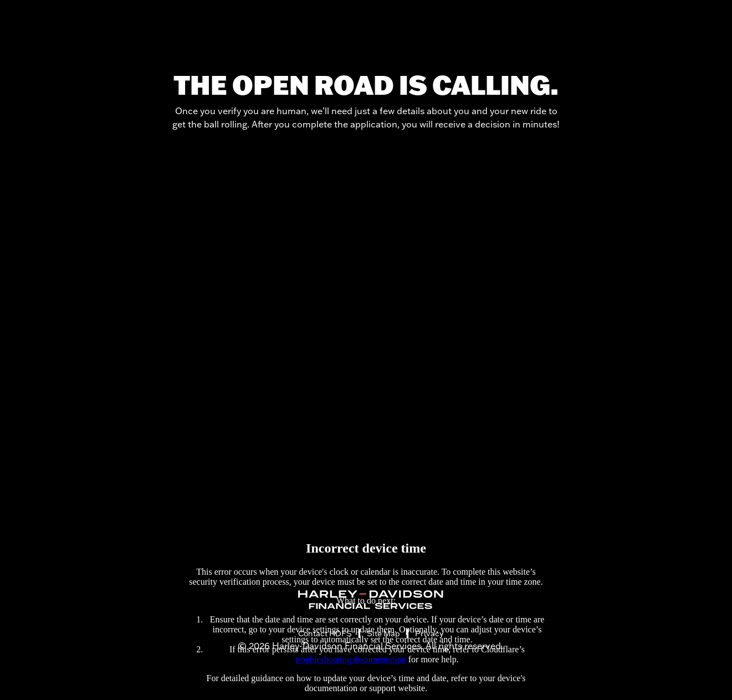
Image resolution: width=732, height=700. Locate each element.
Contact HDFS (325, 633)
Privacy (429, 633)
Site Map (383, 633)
